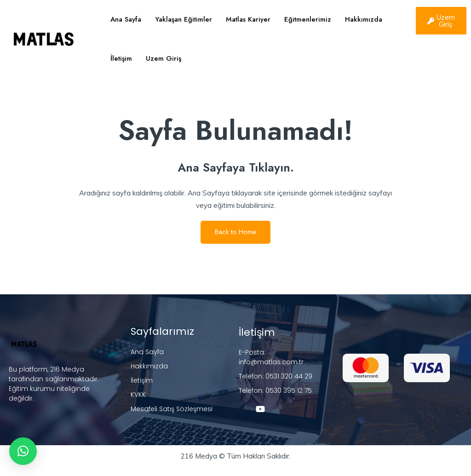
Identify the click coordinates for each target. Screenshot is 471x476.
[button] (23, 451)
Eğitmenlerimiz (308, 19)
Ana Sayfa (126, 19)
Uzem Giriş (164, 58)
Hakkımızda (364, 19)
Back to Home (235, 232)
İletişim (121, 58)
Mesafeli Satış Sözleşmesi (172, 409)
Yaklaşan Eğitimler (184, 19)
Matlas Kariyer (248, 19)
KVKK (138, 395)
